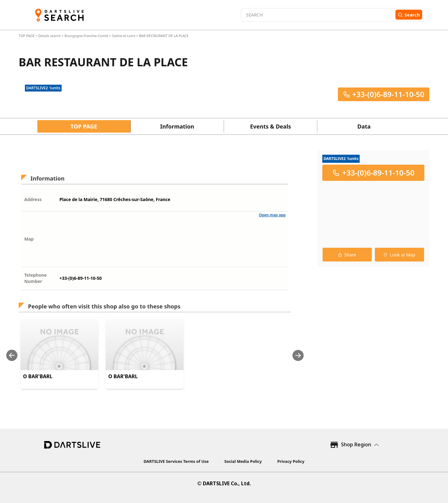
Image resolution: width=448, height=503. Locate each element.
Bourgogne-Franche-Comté (86, 36)
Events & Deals (271, 126)
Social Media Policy (243, 461)
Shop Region (356, 444)
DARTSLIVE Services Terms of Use (176, 461)
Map (29, 239)
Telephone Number (35, 278)
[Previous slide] (12, 355)
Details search (50, 36)
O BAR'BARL (38, 376)
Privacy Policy (291, 461)
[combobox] (317, 15)
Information (177, 126)
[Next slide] (298, 355)
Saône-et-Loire (124, 36)
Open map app (272, 215)
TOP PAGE (27, 36)
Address (33, 199)
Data (364, 126)
